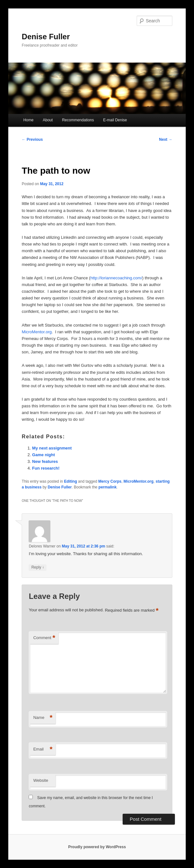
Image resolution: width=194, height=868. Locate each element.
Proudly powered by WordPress (97, 847)
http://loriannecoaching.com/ (116, 278)
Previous (32, 140)
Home (28, 120)
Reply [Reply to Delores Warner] (38, 567)
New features (45, 461)
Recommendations (78, 120)
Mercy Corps (110, 481)
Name (43, 718)
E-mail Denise (115, 120)
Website (41, 780)
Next (165, 140)
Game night (44, 455)
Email (43, 749)
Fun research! (46, 468)
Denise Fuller (46, 37)
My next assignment (52, 448)
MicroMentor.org (37, 332)
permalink (108, 487)
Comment (44, 638)
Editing (71, 481)
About (48, 120)
